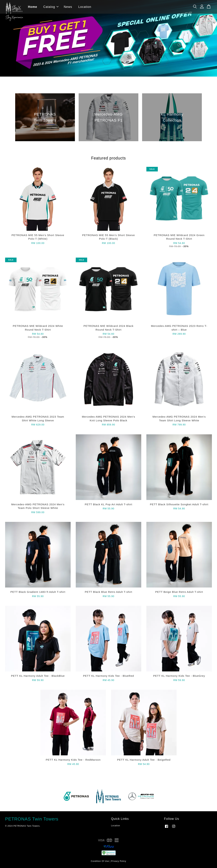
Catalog (51, 7)
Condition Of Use (100, 861)
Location (85, 7)
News (68, 7)
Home (33, 7)
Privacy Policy (119, 861)
